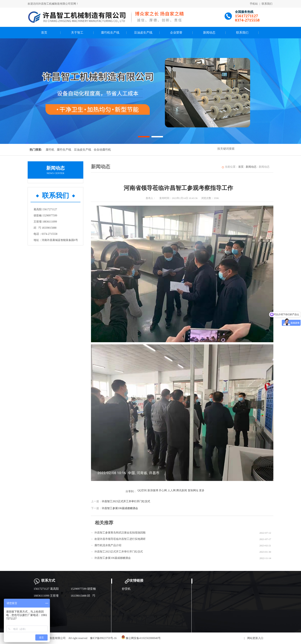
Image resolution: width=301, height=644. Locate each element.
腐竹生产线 (64, 150)
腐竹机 (50, 150)
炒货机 (126, 589)
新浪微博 (153, 490)
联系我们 (267, 4)
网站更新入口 (255, 638)
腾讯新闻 (182, 490)
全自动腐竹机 (102, 150)
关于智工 (77, 33)
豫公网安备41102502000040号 (141, 638)
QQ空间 (142, 490)
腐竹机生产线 (110, 33)
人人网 (172, 490)
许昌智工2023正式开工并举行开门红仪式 (126, 501)
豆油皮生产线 (143, 33)
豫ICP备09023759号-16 (103, 638)
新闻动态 (209, 33)
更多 (202, 490)
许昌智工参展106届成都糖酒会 (120, 508)
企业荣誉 (176, 33)
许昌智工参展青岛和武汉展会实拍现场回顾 (120, 533)
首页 (44, 33)
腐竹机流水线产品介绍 (108, 545)
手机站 (254, 4)
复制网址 (193, 490)
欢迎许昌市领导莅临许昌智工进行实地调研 (120, 539)
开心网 (163, 490)
